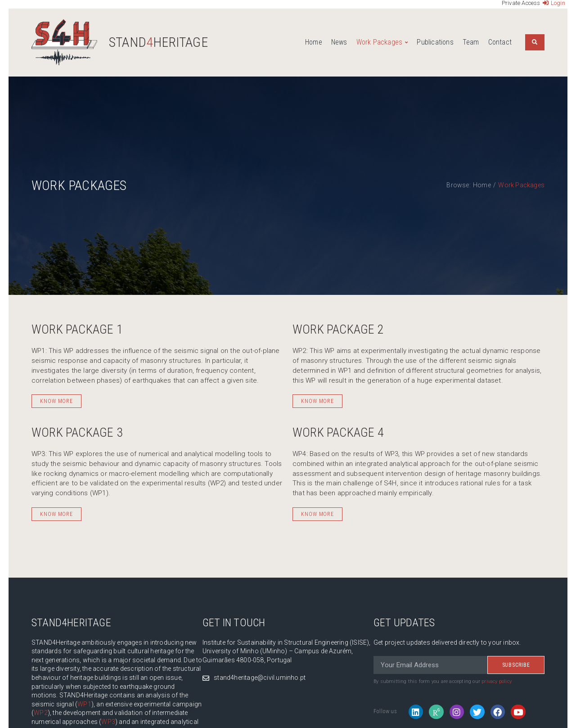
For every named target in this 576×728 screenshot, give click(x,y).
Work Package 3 (77, 432)
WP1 (84, 704)
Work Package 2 (338, 329)
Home (482, 185)
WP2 (41, 713)
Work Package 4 (338, 432)
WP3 (108, 722)
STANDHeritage (158, 42)
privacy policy (497, 681)
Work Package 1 (77, 329)
